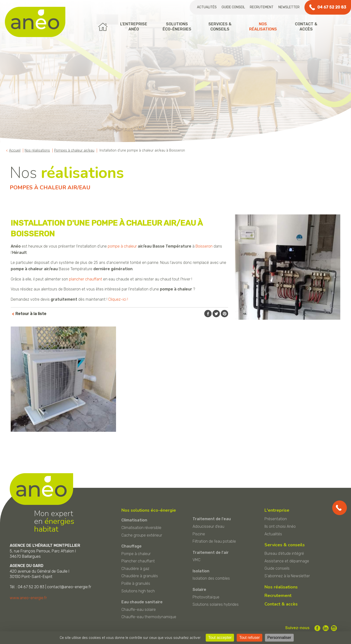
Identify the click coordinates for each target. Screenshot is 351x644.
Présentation (276, 519)
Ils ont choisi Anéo (280, 526)
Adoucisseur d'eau (208, 526)
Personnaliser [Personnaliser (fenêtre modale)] (279, 638)
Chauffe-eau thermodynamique (149, 617)
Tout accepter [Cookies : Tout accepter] (220, 638)
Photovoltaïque (206, 597)
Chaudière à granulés (140, 576)
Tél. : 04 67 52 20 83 (27, 587)
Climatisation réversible (141, 528)
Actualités (207, 7)
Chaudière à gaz (135, 569)
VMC (196, 560)
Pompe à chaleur (136, 554)
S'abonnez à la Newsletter (287, 576)
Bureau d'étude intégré (284, 553)
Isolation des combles (211, 578)
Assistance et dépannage (287, 561)
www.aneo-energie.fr (28, 598)
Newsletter (289, 7)
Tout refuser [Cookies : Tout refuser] (249, 638)
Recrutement (262, 7)
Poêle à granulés (136, 583)
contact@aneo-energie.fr (69, 587)
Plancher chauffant (138, 561)
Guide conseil (233, 7)
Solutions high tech (138, 591)
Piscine (199, 534)
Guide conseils (277, 568)
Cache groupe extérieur (142, 535)
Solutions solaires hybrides (216, 604)
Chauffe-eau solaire (139, 610)
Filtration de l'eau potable (214, 541)
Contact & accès (281, 604)
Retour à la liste (31, 314)
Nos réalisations (281, 587)
